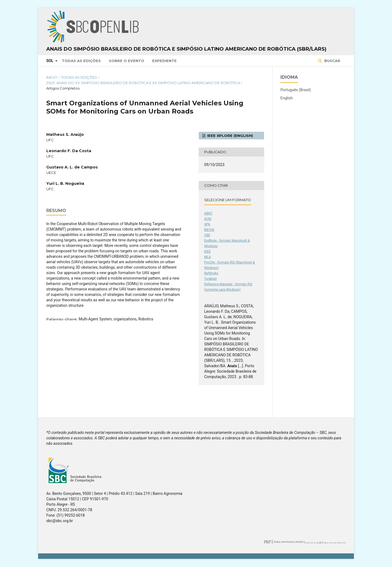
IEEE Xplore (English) (229, 136)
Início (52, 77)
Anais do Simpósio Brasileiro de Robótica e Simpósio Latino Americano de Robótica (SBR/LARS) (186, 49)
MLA (208, 257)
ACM (208, 219)
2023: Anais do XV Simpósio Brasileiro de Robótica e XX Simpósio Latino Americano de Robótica (143, 83)
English (287, 98)
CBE (207, 235)
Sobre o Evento (127, 61)
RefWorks (211, 273)
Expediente (164, 61)
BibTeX (209, 230)
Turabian (210, 279)
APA (207, 224)
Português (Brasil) (296, 90)
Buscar (332, 61)
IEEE (207, 252)
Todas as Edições (81, 61)
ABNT (208, 213)
